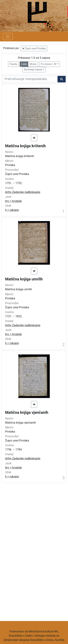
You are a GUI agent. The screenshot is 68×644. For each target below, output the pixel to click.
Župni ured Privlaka (34, 48)
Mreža (33, 64)
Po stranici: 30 (49, 64)
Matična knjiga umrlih (24, 279)
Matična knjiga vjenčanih (27, 412)
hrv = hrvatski (13, 201)
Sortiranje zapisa (33, 69)
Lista (24, 64)
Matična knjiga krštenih (25, 146)
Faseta (13, 64)
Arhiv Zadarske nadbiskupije (23, 192)
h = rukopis (12, 210)
